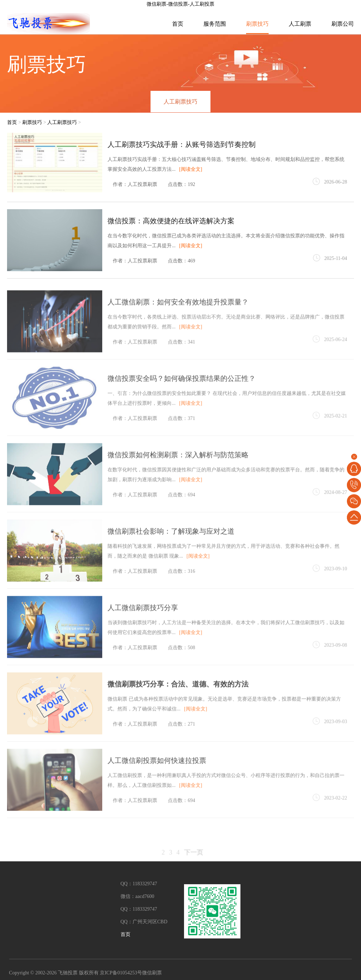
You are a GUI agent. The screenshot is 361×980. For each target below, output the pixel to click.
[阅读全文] (191, 170)
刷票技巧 (257, 24)
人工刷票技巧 (180, 102)
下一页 (194, 860)
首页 (178, 24)
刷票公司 (343, 24)
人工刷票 (300, 24)
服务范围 (215, 24)
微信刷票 (152, 973)
